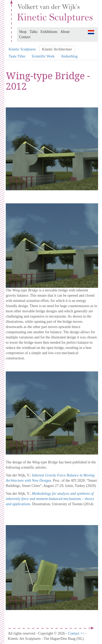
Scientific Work (43, 56)
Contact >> (77, 633)
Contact (25, 37)
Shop (23, 32)
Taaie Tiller (17, 56)
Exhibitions (49, 32)
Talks (33, 32)
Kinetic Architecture (57, 49)
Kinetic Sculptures (22, 49)
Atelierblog (69, 56)
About (65, 32)
